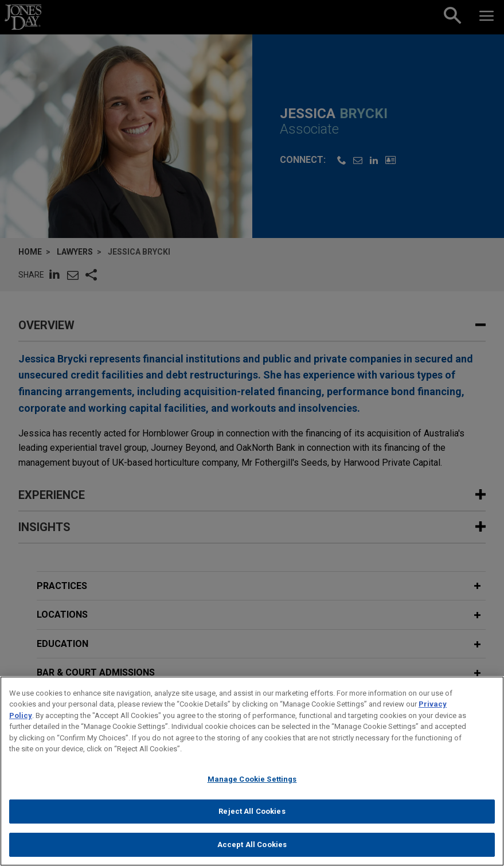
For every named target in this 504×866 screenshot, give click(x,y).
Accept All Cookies (252, 853)
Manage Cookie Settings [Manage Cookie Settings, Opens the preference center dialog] (252, 787)
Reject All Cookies (252, 820)
